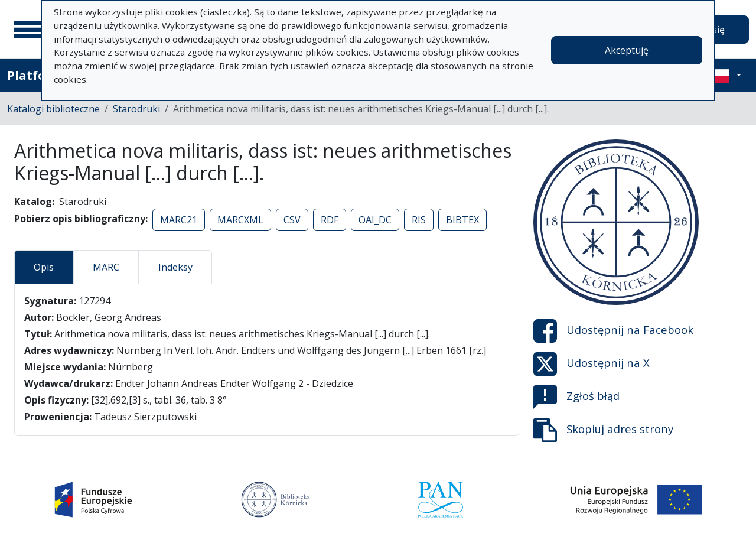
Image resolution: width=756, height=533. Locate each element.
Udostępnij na (613, 331)
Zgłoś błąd (576, 397)
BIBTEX (462, 220)
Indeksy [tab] (175, 267)
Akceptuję (627, 50)
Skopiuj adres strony (603, 430)
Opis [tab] (44, 267)
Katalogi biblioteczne (53, 109)
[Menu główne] (29, 30)
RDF (330, 220)
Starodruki (136, 109)
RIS (419, 220)
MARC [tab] (106, 267)
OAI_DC (375, 220)
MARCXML (240, 220)
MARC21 (179, 220)
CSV (292, 220)
